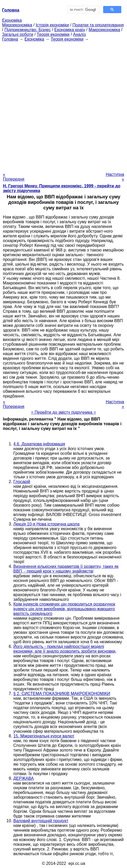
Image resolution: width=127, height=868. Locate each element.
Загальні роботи (18, 34)
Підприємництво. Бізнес (28, 30)
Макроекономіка (104, 30)
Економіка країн (70, 30)
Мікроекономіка (17, 25)
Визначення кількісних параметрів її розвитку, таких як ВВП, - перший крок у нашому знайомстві (66, 569)
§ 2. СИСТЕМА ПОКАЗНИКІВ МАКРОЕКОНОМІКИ (62, 694)
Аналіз (79, 34)
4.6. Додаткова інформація (39, 444)
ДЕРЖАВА (24, 778)
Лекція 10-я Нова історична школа (46, 524)
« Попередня (14, 177)
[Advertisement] (63, 105)
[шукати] (83, 10)
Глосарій (22, 482)
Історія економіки (52, 25)
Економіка (12, 20)
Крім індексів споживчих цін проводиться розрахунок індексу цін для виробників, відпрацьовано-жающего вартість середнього (64, 609)
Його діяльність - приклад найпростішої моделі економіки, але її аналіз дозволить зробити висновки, (65, 649)
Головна (10, 39)
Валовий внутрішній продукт (41, 821)
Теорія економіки (53, 34)
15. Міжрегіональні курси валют (44, 736)
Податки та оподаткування (98, 25)
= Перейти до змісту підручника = (64, 412)
